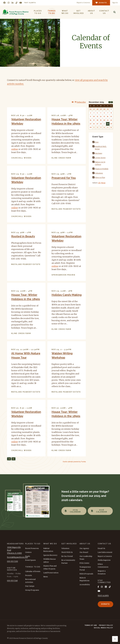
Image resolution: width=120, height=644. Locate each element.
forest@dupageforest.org (17, 557)
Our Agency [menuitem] (84, 548)
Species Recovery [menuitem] (50, 555)
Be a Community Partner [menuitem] (68, 562)
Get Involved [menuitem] (79, 12)
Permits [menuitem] (29, 575)
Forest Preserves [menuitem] (32, 548)
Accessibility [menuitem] (85, 585)
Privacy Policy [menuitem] (106, 625)
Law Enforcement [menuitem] (105, 552)
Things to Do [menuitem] (52, 12)
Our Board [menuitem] (84, 552)
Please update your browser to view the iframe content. (46, 282)
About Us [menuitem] (92, 12)
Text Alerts (30, 3)
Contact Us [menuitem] (104, 12)
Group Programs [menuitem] (32, 590)
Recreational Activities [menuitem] (30, 581)
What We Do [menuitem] (65, 12)
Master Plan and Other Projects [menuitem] (50, 567)
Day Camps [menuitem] (30, 586)
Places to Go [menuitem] (38, 12)
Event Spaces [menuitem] (30, 560)
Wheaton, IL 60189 (14, 553)
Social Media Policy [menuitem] (103, 628)
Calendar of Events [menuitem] (33, 571)
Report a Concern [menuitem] (105, 556)
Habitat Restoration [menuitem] (48, 550)
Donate (105, 604)
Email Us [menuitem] (101, 548)
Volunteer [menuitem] (65, 548)
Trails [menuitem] (28, 556)
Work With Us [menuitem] (67, 552)
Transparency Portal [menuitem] (85, 568)
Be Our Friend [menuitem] (67, 556)
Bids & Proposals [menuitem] (86, 574)
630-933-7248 (12, 581)
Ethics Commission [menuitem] (103, 566)
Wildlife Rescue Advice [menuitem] (50, 561)
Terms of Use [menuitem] (91, 625)
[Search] (114, 12)
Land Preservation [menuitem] (51, 573)
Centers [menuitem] (28, 552)
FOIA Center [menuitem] (84, 563)
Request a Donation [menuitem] (102, 572)
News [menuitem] (46, 577)
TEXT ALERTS (103, 596)
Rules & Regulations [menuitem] (84, 579)
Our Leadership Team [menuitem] (86, 558)
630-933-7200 (12, 561)
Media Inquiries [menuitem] (104, 560)
